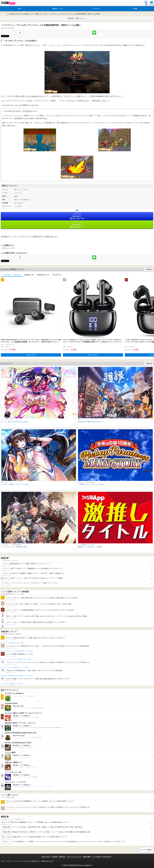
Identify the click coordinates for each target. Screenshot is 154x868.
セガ (8, 248)
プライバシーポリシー (74, 857)
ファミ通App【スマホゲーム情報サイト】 (20, 14)
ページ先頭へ (148, 850)
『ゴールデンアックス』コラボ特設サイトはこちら (20, 105)
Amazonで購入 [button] (31, 355)
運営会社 (62, 857)
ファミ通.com (97, 857)
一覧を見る (149, 269)
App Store (77, 216)
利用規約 (55, 857)
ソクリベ (12, 248)
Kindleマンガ (29, 275)
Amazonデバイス (43, 275)
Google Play (77, 225)
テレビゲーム (57, 275)
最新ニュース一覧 (41, 14)
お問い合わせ (46, 857)
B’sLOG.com (107, 857)
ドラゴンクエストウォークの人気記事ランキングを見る (18, 651)
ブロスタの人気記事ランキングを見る (13, 684)
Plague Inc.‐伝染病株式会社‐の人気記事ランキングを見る (17, 676)
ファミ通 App (8, 3)
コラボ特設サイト (35, 96)
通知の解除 (87, 857)
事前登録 (71, 18)
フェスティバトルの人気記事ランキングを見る (15, 667)
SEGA (4, 248)
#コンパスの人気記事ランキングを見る (13, 643)
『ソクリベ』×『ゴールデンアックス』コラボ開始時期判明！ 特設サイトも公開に (75, 14)
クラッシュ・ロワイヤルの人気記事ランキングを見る (17, 659)
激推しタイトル (81, 18)
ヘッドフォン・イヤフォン (12, 275)
